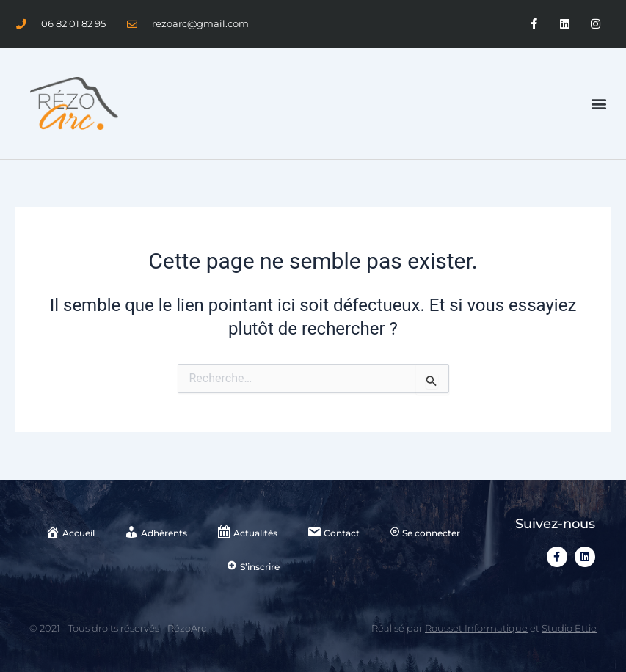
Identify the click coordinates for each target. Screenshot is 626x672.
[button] (599, 104)
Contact (333, 532)
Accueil (70, 532)
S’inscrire (253, 567)
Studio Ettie (569, 628)
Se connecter (425, 533)
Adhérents (156, 532)
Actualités (247, 532)
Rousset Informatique (476, 628)
